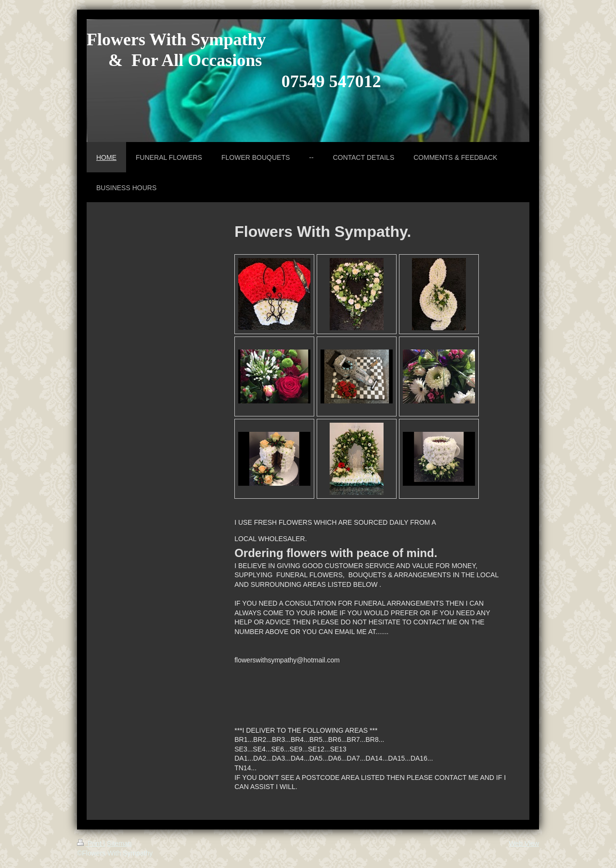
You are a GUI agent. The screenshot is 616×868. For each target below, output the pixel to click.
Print (90, 843)
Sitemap (119, 843)
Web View (524, 843)
